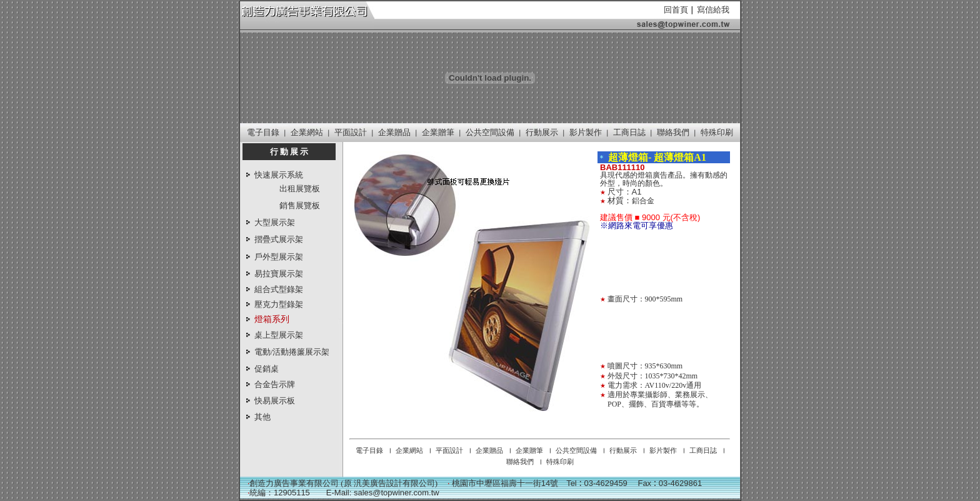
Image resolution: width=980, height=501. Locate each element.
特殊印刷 (717, 132)
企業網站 (307, 132)
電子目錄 (263, 132)
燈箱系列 (272, 319)
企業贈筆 (438, 132)
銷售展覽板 (300, 205)
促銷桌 (267, 369)
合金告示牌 (275, 384)
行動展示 (542, 132)
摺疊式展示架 (279, 239)
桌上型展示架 (279, 335)
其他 (262, 417)
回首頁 (676, 10)
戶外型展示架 (279, 257)
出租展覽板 (300, 188)
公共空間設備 (490, 132)
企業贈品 (394, 132)
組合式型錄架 (279, 289)
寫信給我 (713, 10)
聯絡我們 (673, 132)
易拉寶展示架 (279, 274)
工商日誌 (629, 132)
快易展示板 (275, 401)
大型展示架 (275, 222)
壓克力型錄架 (279, 304)
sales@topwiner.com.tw (397, 493)
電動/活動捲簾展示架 (292, 352)
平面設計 (351, 132)
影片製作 (586, 132)
